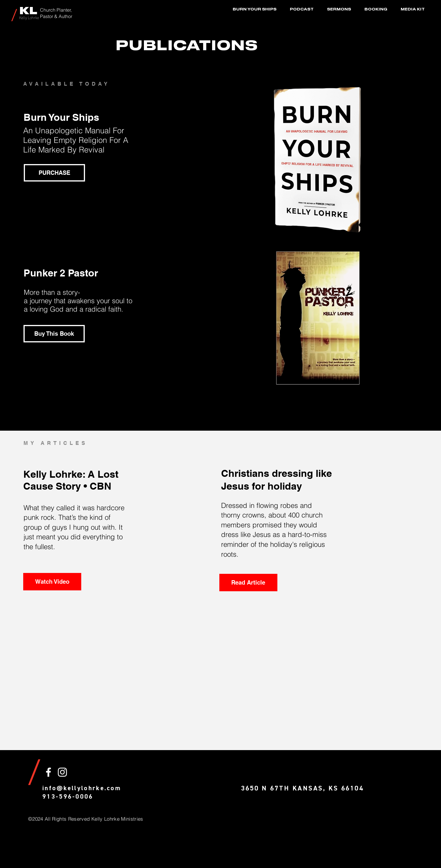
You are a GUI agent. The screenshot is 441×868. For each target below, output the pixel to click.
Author (65, 16)
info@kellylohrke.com (82, 788)
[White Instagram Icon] (62, 772)
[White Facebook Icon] (48, 772)
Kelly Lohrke (29, 18)
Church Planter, (56, 10)
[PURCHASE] (54, 173)
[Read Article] (248, 583)
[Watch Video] (52, 582)
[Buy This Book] (54, 334)
